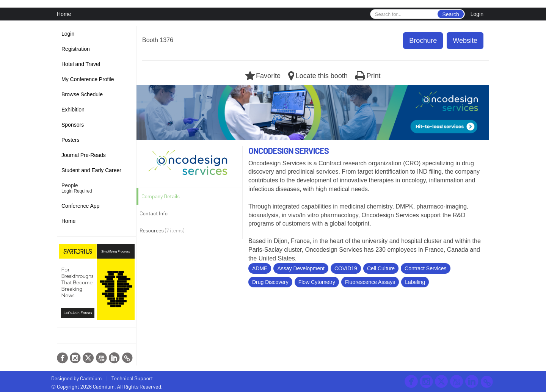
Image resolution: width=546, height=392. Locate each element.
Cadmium (91, 378)
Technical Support (132, 378)
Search (450, 14)
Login (477, 14)
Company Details (161, 196)
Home (64, 14)
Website (465, 41)
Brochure (423, 41)
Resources (162, 230)
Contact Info (154, 213)
